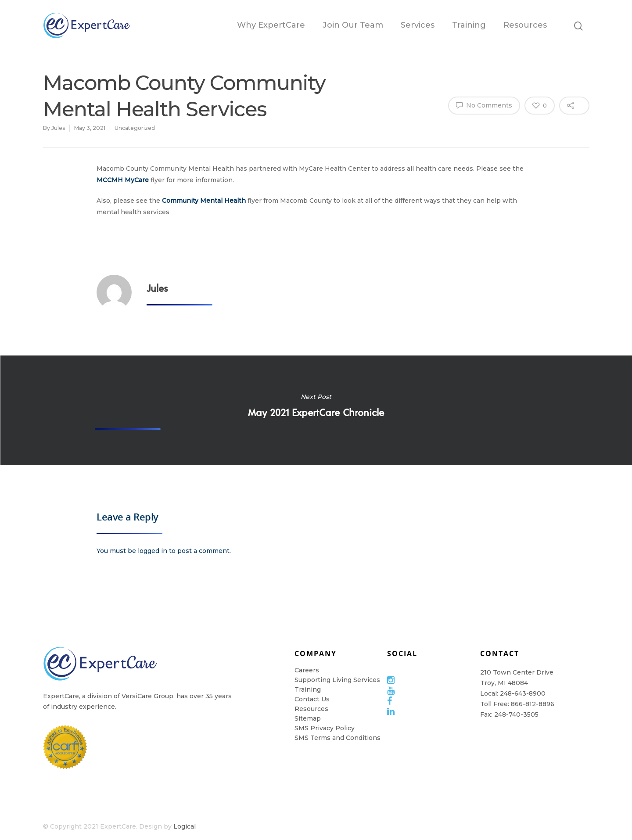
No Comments (484, 105)
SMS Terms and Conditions (338, 738)
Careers (307, 670)
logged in (153, 551)
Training (469, 25)
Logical (185, 826)
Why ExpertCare (271, 25)
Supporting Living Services (337, 680)
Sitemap (308, 718)
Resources (525, 25)
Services (418, 25)
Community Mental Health (204, 201)
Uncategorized (135, 128)
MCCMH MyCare (123, 180)
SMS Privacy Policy (325, 728)
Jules (58, 128)
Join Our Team (353, 25)
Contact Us (312, 699)
